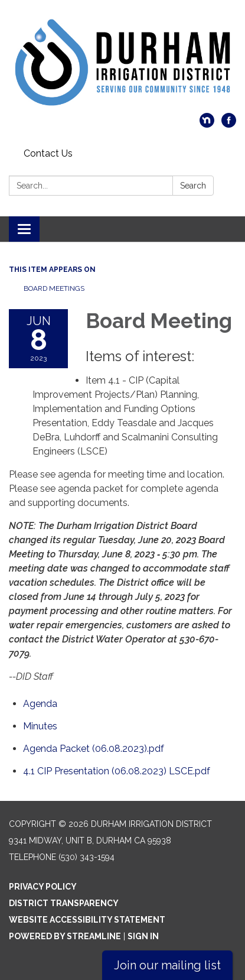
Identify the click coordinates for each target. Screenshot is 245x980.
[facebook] (229, 124)
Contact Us (48, 153)
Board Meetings (54, 288)
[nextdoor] (207, 124)
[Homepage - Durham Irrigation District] (122, 62)
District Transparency (64, 903)
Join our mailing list (167, 965)
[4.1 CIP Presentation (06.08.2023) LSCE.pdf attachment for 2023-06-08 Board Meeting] (117, 771)
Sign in (143, 936)
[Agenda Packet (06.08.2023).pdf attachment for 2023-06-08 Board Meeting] (94, 749)
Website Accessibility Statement (87, 920)
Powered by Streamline (65, 936)
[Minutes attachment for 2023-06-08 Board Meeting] (40, 726)
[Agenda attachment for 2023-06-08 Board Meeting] (40, 704)
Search (193, 186)
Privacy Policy (43, 887)
